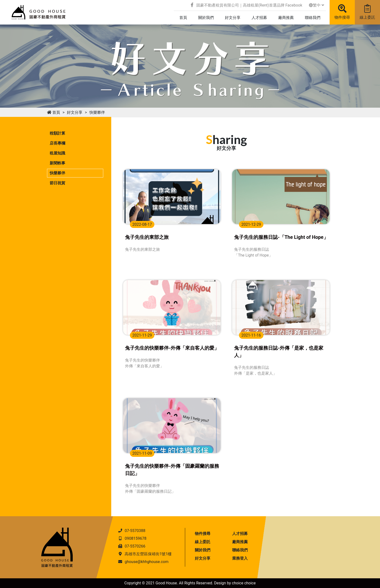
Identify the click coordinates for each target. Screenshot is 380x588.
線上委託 (367, 12)
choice (238, 583)
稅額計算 (57, 133)
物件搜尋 (342, 12)
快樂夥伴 (97, 112)
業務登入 (240, 558)
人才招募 (240, 534)
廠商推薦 (240, 542)
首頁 (54, 112)
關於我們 (203, 550)
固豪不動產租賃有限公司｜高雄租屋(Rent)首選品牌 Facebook (246, 5)
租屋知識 (57, 153)
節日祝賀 (57, 183)
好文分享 (75, 112)
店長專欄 (57, 143)
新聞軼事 (57, 163)
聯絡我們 (240, 550)
